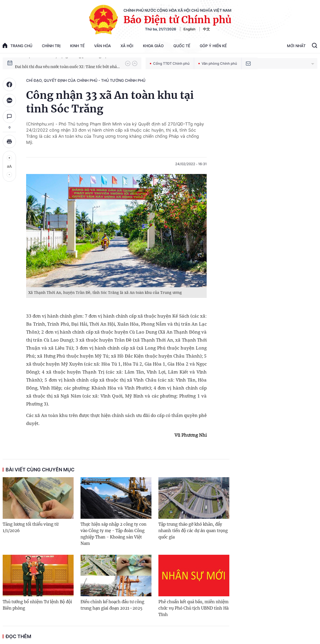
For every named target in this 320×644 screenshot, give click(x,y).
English (189, 29)
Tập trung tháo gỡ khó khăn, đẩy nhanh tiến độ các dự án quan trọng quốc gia (193, 531)
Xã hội (127, 46)
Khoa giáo (153, 46)
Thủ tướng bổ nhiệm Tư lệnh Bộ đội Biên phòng (37, 605)
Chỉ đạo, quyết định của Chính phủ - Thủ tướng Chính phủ (86, 80)
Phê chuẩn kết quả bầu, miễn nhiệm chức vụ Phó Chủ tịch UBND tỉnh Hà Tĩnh (193, 608)
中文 (206, 29)
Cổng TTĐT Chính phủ (170, 63)
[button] (128, 63)
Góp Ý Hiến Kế (213, 46)
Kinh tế (77, 46)
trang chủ (17, 45)
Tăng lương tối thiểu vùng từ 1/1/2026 (31, 527)
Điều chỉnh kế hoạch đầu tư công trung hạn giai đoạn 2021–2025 (112, 605)
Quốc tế (182, 46)
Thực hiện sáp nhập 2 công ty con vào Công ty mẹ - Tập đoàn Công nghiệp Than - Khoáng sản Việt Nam (113, 534)
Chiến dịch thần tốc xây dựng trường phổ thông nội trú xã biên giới (67, 63)
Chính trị (51, 46)
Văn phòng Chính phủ (218, 63)
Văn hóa (103, 46)
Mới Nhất (296, 46)
